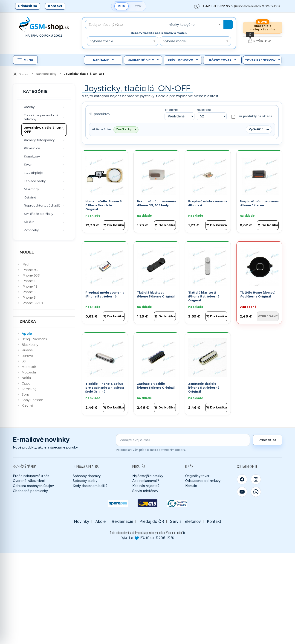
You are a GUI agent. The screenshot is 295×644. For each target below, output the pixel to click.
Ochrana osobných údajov (33, 486)
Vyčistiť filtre (259, 129)
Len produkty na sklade (252, 117)
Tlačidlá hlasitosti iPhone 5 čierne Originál (156, 294)
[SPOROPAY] (118, 503)
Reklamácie (122, 521)
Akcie (100, 521)
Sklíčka (29, 222)
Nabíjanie (101, 60)
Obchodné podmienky (30, 491)
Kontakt (55, 6)
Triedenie (171, 110)
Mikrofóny (31, 189)
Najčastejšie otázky (148, 476)
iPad (25, 264)
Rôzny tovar (220, 60)
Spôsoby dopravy (87, 476)
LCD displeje (33, 173)
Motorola (29, 372)
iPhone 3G (30, 270)
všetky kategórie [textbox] (182, 25)
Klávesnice (32, 148)
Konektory (32, 156)
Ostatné (30, 197)
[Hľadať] (228, 25)
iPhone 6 (29, 297)
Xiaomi (27, 405)
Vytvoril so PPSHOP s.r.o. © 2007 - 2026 (148, 538)
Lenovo (27, 356)
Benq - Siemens (34, 339)
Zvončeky (31, 230)
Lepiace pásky (35, 181)
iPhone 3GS (31, 275)
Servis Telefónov (185, 521)
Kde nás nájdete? (146, 486)
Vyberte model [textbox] (175, 41)
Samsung (29, 389)
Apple (27, 334)
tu (184, 533)
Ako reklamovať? (146, 481)
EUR (122, 6)
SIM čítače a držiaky (39, 214)
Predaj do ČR (152, 521)
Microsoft (29, 367)
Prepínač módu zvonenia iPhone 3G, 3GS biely (156, 203)
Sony (26, 394)
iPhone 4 (29, 281)
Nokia (26, 378)
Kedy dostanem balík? (90, 486)
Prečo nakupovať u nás (31, 476)
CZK (138, 6)
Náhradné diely (141, 60)
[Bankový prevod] (177, 503)
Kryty (28, 164)
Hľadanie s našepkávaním (263, 28)
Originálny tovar (197, 476)
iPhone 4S (30, 286)
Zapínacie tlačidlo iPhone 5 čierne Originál (156, 386)
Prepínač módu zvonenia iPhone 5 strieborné (105, 294)
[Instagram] (256, 479)
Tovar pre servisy (260, 60)
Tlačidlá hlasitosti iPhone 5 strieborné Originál (204, 296)
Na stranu (204, 110)
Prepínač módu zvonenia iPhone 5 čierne (259, 203)
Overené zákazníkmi (29, 481)
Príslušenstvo (181, 60)
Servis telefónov (145, 491)
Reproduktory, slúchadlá (42, 205)
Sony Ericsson (32, 400)
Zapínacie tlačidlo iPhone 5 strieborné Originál (204, 388)
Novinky (82, 521)
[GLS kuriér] (148, 503)
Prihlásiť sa (28, 6)
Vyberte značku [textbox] (102, 41)
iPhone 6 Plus (32, 303)
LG (24, 361)
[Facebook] (242, 479)
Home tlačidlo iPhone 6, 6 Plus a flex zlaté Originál (104, 205)
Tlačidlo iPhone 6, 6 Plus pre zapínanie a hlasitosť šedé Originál (105, 388)
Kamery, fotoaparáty (39, 140)
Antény (29, 107)
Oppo (26, 383)
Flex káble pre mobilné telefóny (41, 117)
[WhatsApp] (256, 492)
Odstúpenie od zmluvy (203, 481)
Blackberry (30, 345)
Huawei (28, 350)
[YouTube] (242, 492)
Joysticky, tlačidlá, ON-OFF (43, 130)
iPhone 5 (29, 292)
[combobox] (195, 25)
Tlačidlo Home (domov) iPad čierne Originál (258, 294)
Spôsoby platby (85, 481)
